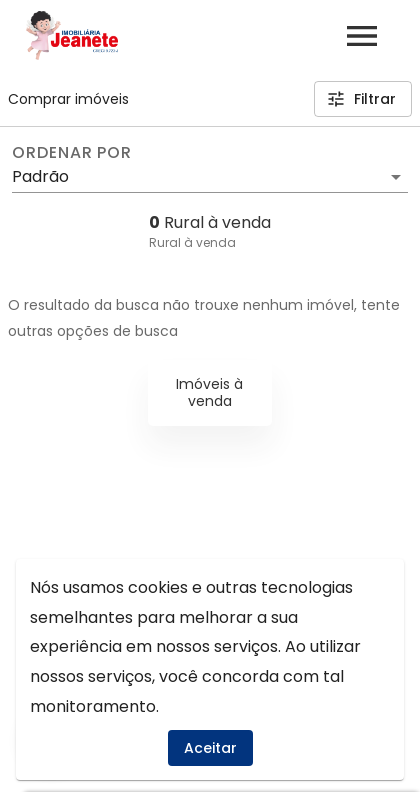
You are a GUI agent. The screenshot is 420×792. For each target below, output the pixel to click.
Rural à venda (192, 242)
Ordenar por (72, 153)
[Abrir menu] (362, 36)
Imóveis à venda (209, 392)
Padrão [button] (40, 176)
